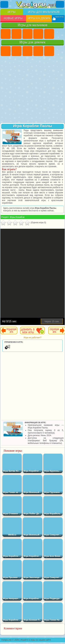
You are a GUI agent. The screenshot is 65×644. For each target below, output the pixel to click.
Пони (6, 51)
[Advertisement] (32, 90)
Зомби (49, 34)
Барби (38, 51)
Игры (12, 12)
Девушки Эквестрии (16, 51)
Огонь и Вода (27, 51)
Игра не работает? (32, 338)
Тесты (49, 51)
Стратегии (27, 34)
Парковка (6, 34)
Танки (38, 34)
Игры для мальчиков (44, 12)
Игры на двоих (39, 18)
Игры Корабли (17, 217)
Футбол (16, 34)
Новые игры (13, 18)
